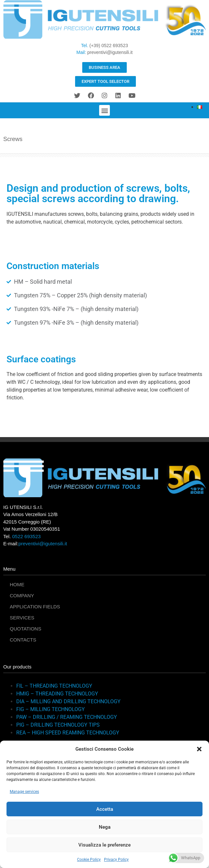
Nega (105, 827)
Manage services (24, 792)
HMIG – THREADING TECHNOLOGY (57, 694)
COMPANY (22, 596)
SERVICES (22, 618)
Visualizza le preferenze (104, 845)
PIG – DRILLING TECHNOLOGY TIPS (58, 725)
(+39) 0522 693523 (109, 45)
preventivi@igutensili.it (110, 52)
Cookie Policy (89, 860)
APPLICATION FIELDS (35, 607)
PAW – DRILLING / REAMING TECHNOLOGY (67, 717)
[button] (199, 749)
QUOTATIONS (26, 629)
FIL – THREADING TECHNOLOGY (54, 686)
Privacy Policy (116, 860)
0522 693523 (27, 536)
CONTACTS (23, 640)
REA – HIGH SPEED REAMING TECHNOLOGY (68, 733)
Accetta (105, 809)
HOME (17, 584)
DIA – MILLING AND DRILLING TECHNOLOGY (68, 701)
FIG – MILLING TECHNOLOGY (51, 709)
